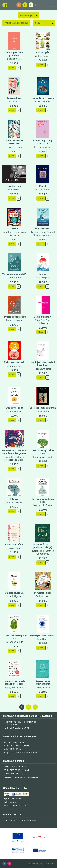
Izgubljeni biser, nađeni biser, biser (43, 364)
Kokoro (43, 274)
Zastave (14, 229)
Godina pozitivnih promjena (14, 54)
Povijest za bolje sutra (14, 317)
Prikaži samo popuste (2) (16, 23)
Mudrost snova (43, 229)
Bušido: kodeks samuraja (43, 408)
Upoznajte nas (10, 820)
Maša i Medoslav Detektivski (14, 142)
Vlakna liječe (43, 52)
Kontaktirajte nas (30, 820)
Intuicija (14, 499)
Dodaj (12, 68)
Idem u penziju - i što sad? (43, 452)
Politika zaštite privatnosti (16, 805)
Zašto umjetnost (43, 317)
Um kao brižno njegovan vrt (14, 637)
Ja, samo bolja (14, 98)
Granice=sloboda (14, 408)
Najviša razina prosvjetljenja (43, 682)
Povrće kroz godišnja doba (43, 500)
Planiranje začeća (14, 544)
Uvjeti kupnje (10, 802)
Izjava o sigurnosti (12, 799)
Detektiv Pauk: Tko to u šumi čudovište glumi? (14, 452)
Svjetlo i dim (14, 186)
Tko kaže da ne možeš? (14, 274)
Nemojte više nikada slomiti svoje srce (14, 682)
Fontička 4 (9, 767)
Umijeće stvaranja (14, 593)
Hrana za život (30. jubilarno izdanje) (43, 546)
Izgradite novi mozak (43, 98)
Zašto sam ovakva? (14, 362)
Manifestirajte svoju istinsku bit (43, 142)
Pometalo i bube (43, 593)
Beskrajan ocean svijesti (43, 635)
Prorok (43, 186)
